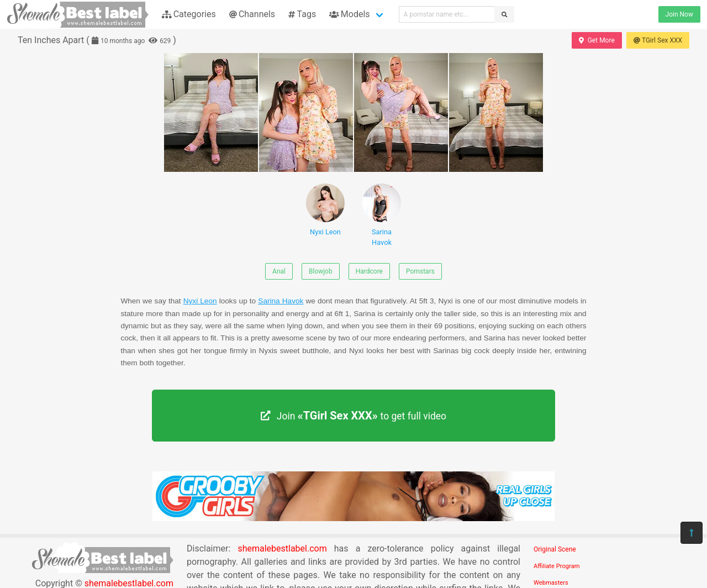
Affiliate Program (557, 566)
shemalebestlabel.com (282, 548)
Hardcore (369, 271)
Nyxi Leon (325, 210)
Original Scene (555, 549)
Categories (189, 14)
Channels (252, 14)
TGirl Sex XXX (658, 40)
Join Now (679, 14)
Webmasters (551, 583)
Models (349, 14)
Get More (597, 40)
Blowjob (321, 271)
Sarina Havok (382, 215)
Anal (279, 271)
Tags (302, 14)
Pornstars (420, 271)
